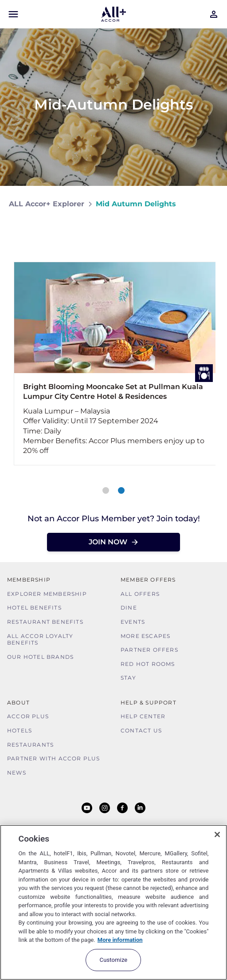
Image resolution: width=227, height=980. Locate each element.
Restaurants (30, 745)
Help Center (143, 716)
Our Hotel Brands (40, 657)
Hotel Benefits (34, 608)
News (17, 773)
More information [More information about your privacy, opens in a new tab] (120, 940)
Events (133, 622)
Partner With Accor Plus (54, 758)
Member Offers (148, 580)
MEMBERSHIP (29, 580)
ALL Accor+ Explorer (47, 204)
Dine (129, 608)
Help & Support (149, 703)
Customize (114, 960)
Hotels (20, 730)
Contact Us (141, 730)
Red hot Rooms (148, 664)
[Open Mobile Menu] (13, 14)
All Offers (140, 594)
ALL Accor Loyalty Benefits (40, 640)
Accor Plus (28, 716)
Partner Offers (149, 650)
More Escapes (145, 636)
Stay (128, 678)
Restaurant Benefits (45, 622)
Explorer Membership (47, 594)
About (18, 703)
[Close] (217, 834)
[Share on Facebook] (209, 230)
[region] (113, 902)
